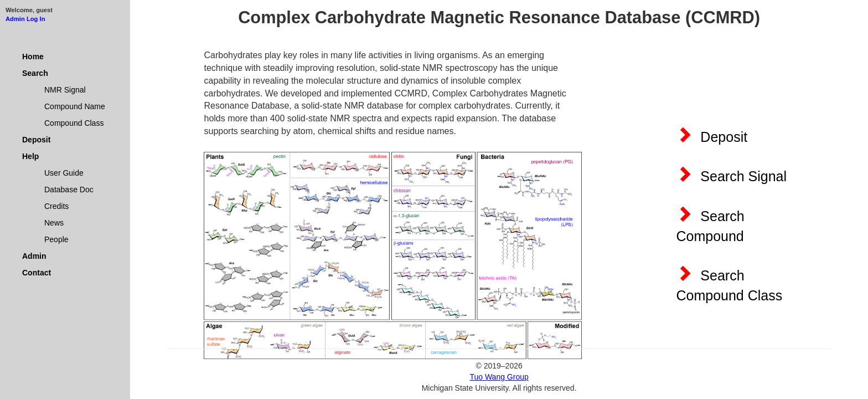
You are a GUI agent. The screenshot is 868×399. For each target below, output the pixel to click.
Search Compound (710, 224)
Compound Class (74, 123)
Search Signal (731, 175)
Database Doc (69, 190)
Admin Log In (25, 19)
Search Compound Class (729, 284)
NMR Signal (65, 90)
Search (35, 73)
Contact (37, 273)
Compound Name (75, 106)
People (56, 239)
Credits (56, 206)
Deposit (36, 140)
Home (33, 57)
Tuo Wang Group (499, 377)
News (54, 223)
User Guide (64, 173)
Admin (34, 256)
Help (30, 156)
